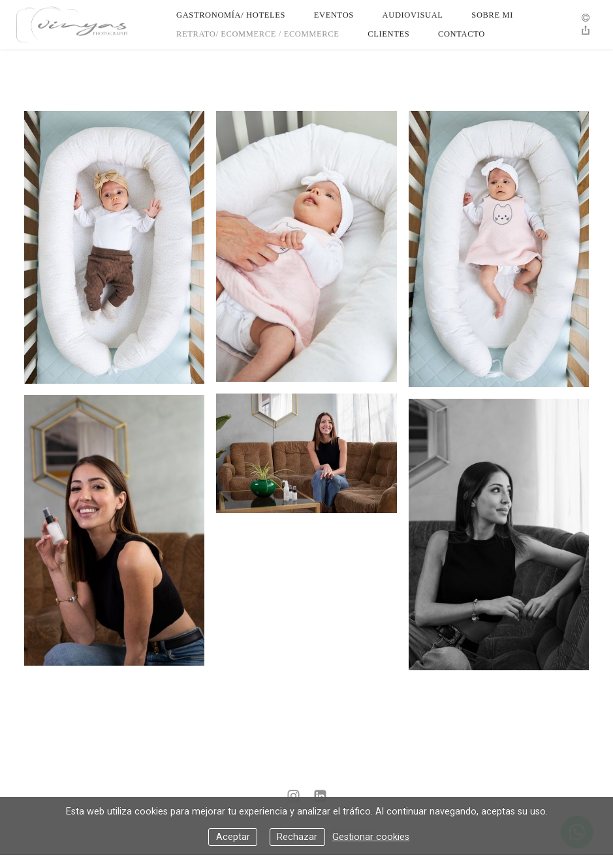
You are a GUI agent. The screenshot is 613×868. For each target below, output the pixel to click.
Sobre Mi (492, 15)
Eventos (334, 15)
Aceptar (233, 837)
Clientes (388, 34)
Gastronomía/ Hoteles (231, 15)
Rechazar (297, 837)
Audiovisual (413, 15)
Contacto (462, 34)
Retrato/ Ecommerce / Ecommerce (258, 34)
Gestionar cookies (371, 837)
